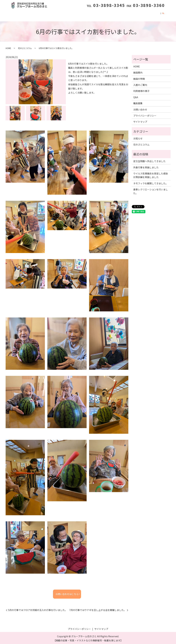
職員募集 (135, 15)
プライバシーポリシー (145, 115)
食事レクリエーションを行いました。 (151, 190)
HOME (23, 15)
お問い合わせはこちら (67, 593)
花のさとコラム (109, 15)
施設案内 (36, 15)
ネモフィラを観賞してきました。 (151, 182)
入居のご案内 (68, 15)
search (163, 15)
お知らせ (138, 138)
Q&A (124, 15)
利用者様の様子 (88, 15)
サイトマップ (140, 121)
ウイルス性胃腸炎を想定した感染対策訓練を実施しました (151, 174)
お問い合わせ (151, 15)
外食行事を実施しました (146, 166)
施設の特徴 (51, 15)
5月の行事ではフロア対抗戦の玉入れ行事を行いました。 (38, 609)
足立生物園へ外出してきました (149, 160)
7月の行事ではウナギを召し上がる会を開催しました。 (98, 609)
